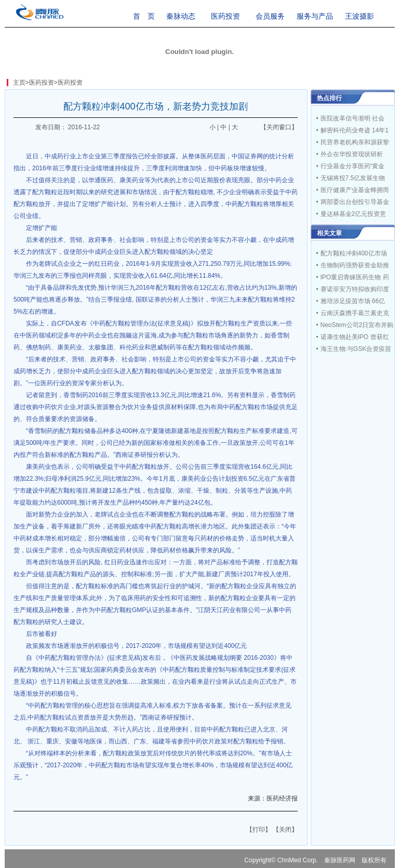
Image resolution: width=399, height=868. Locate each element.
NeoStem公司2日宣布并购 (357, 325)
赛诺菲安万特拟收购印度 (355, 289)
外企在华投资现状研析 (352, 154)
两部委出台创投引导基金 (355, 202)
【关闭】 (285, 830)
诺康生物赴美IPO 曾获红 (355, 337)
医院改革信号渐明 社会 (353, 118)
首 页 (144, 16)
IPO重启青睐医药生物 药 (355, 277)
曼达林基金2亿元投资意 (354, 214)
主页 (19, 83)
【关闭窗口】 (279, 127)
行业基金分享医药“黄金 (353, 166)
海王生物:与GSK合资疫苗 (356, 349)
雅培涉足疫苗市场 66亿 (353, 301)
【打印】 (259, 830)
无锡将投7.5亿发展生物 (353, 178)
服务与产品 (315, 16)
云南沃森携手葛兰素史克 (355, 313)
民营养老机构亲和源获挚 (355, 142)
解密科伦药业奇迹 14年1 (355, 130)
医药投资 (225, 16)
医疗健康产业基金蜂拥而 (355, 190)
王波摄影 (360, 16)
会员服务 (270, 16)
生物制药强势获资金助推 (355, 265)
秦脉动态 (181, 16)
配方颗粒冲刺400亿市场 (354, 253)
